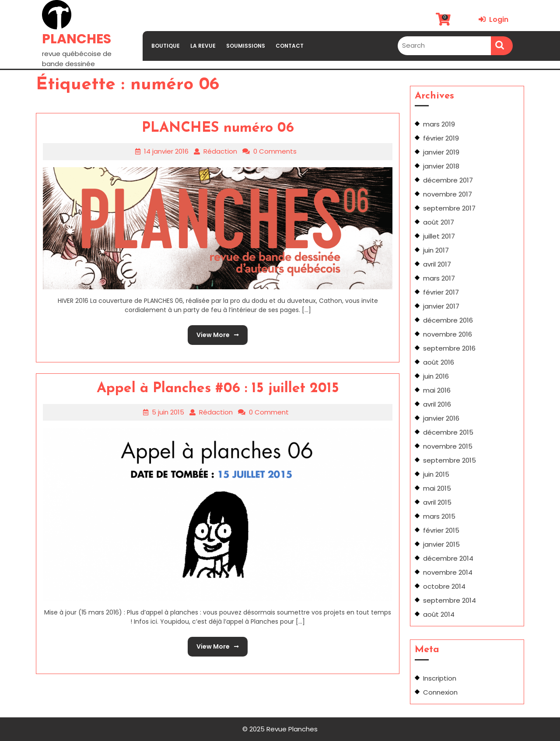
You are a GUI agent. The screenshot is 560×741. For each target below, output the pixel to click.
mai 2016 (437, 390)
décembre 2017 (448, 180)
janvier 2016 (441, 418)
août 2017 (439, 222)
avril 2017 (437, 264)
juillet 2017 (439, 236)
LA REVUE (203, 46)
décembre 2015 (448, 432)
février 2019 (441, 138)
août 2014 (439, 614)
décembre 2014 (448, 558)
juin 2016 (436, 376)
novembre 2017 (448, 194)
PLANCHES (77, 39)
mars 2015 (439, 516)
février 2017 (441, 292)
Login (493, 19)
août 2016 (439, 362)
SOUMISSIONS (246, 46)
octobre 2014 (444, 586)
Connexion (440, 692)
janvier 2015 (441, 544)
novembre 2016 (448, 334)
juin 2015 (436, 474)
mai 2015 (437, 488)
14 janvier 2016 (166, 151)
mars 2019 (439, 124)
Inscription (440, 678)
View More (213, 332)
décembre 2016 (448, 320)
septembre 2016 (449, 348)
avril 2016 (437, 404)
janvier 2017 (441, 306)
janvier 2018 (441, 166)
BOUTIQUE (166, 46)
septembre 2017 (449, 208)
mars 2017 (439, 278)
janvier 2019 (441, 152)
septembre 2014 (450, 600)
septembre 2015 (450, 460)
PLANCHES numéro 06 (218, 128)
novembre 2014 (448, 572)
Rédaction (220, 151)
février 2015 (441, 530)
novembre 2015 (448, 446)
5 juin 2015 (168, 412)
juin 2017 (436, 250)
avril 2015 (437, 502)
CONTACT (290, 46)
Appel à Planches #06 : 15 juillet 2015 (218, 389)
